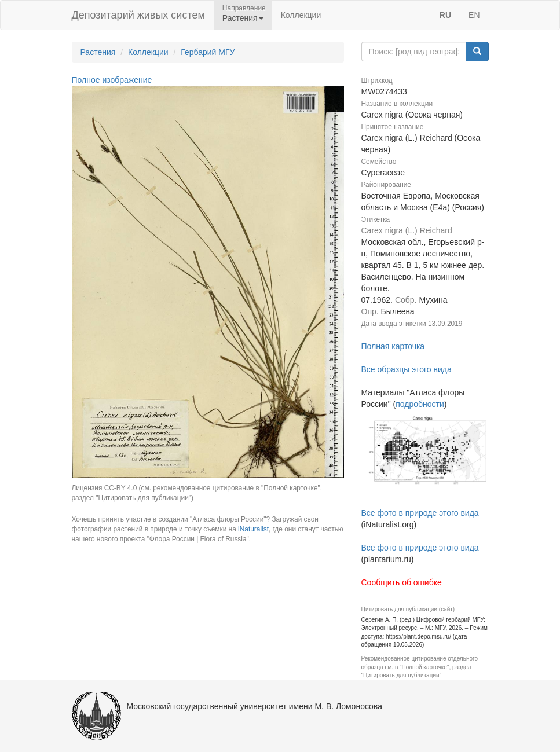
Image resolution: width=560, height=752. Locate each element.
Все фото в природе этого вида (420, 513)
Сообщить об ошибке (402, 582)
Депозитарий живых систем (138, 15)
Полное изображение (112, 80)
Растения (98, 52)
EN (474, 15)
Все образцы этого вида (407, 369)
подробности (420, 404)
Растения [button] (243, 18)
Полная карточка (393, 346)
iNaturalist (253, 529)
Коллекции (301, 15)
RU (445, 15)
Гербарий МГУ (208, 52)
